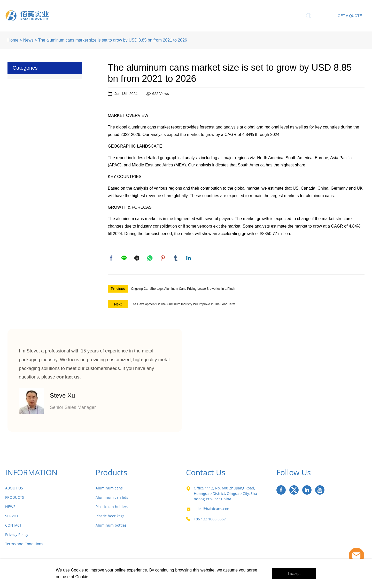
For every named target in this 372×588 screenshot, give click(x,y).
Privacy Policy (17, 535)
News (226, 10)
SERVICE (12, 517)
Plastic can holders (112, 508)
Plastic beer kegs (110, 517)
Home (93, 10)
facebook (112, 259)
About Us (121, 10)
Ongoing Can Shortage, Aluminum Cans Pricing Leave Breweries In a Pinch (183, 290)
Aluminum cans (109, 489)
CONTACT (13, 526)
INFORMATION (31, 473)
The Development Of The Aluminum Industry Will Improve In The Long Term (183, 305)
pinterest (163, 259)
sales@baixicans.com (212, 510)
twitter (137, 259)
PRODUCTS (15, 498)
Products (151, 10)
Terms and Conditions (24, 545)
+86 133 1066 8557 (210, 520)
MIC (275, 10)
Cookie (77, 570)
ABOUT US (14, 489)
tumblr (176, 259)
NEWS (10, 508)
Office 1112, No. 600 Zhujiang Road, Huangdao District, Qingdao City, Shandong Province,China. (225, 494)
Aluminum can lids (112, 498)
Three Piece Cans (190, 10)
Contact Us (268, 21)
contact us (68, 378)
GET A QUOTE (350, 16)
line (125, 259)
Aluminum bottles (111, 526)
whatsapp (150, 259)
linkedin (189, 259)
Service (252, 10)
